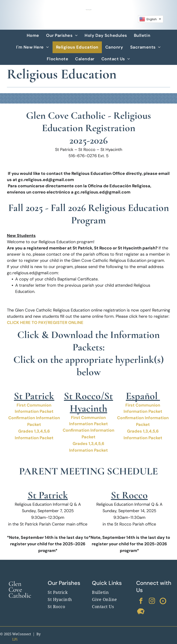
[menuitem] (33, 36)
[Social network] (163, 602)
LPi (15, 639)
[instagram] (152, 602)
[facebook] (141, 602)
